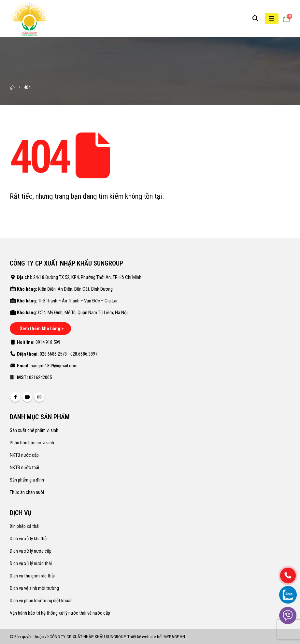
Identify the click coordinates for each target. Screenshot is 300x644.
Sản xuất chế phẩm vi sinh (34, 430)
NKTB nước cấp (24, 455)
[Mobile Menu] (272, 19)
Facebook (15, 397)
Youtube (27, 397)
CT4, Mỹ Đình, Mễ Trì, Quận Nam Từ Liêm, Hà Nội (83, 313)
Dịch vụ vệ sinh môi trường (34, 588)
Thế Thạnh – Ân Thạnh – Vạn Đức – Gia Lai (78, 301)
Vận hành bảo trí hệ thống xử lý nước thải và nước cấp (60, 613)
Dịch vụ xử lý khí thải (29, 539)
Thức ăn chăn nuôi (27, 492)
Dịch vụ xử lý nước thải (31, 563)
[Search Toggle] (255, 19)
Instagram (39, 397)
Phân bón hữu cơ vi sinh (32, 443)
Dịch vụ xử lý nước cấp (31, 551)
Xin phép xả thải (25, 526)
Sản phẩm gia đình (27, 480)
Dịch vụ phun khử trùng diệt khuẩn (41, 601)
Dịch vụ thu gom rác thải (32, 576)
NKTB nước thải (24, 468)
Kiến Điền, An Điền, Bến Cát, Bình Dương (75, 289)
